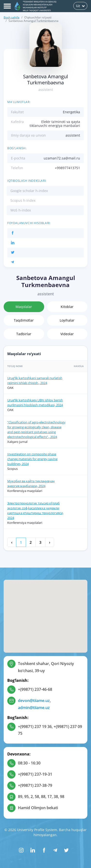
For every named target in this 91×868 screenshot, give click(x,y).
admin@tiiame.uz (34, 708)
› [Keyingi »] (50, 542)
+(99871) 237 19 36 (35, 727)
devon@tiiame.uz (34, 701)
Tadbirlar (24, 334)
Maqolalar (24, 307)
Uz (80, 6)
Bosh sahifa (12, 17)
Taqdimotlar (24, 320)
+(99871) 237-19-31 (35, 774)
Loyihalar (67, 320)
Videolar (67, 334)
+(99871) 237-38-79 (35, 785)
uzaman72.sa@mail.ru (62, 158)
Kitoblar (67, 307)
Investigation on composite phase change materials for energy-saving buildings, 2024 (32, 459)
